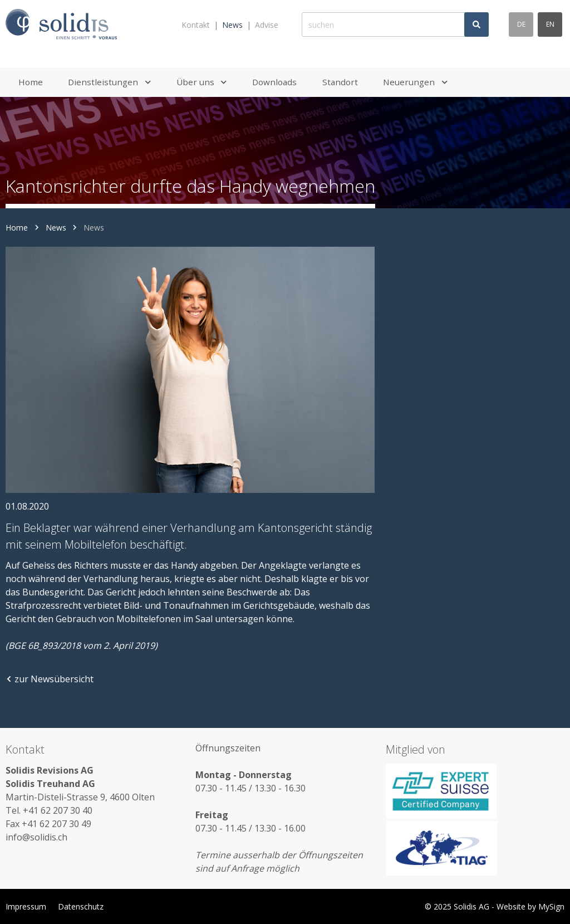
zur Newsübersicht (50, 679)
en (550, 24)
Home (17, 228)
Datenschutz (81, 906)
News (232, 25)
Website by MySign (530, 906)
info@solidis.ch (36, 837)
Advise (267, 25)
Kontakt (196, 25)
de (521, 24)
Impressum (26, 906)
